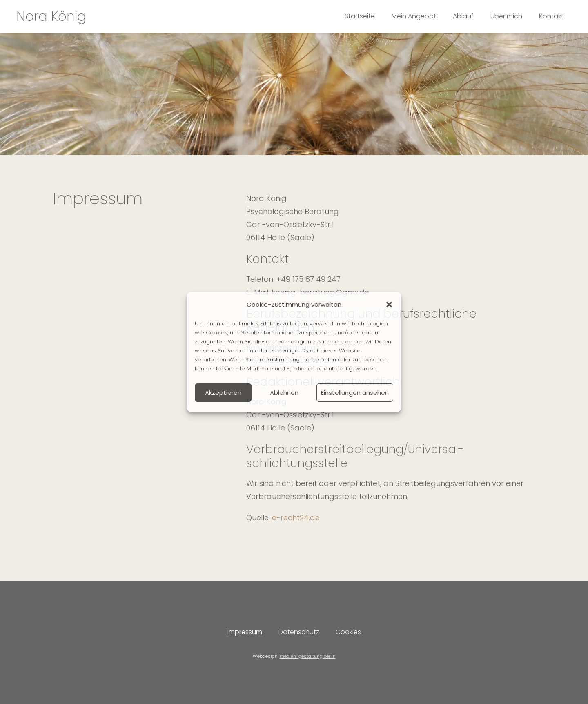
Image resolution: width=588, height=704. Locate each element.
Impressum (245, 632)
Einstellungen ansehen (355, 393)
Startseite (360, 16)
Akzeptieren (223, 393)
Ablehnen (284, 393)
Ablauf (463, 16)
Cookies (348, 632)
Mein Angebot (414, 16)
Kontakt (551, 16)
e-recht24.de (296, 518)
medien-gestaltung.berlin (308, 656)
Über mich (506, 16)
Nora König (51, 16)
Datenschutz (299, 632)
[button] (389, 305)
